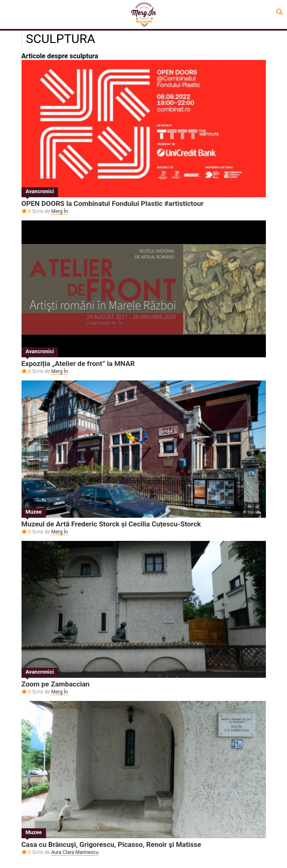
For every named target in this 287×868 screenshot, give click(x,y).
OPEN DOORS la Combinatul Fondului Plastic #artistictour (113, 203)
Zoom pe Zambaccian (56, 684)
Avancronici (40, 191)
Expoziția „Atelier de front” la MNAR (78, 363)
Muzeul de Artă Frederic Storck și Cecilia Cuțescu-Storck (111, 524)
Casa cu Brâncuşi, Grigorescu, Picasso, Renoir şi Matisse (111, 844)
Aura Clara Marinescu (75, 852)
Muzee (34, 512)
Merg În (59, 211)
